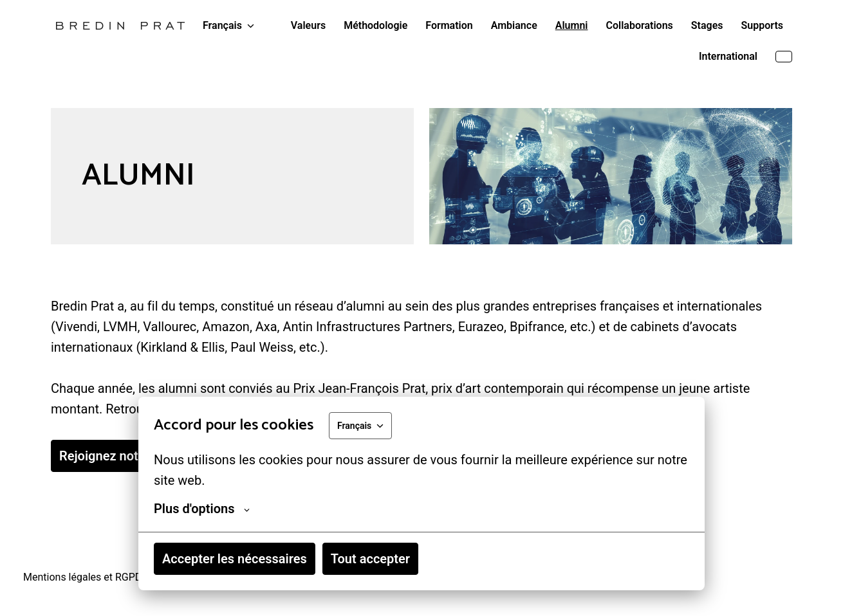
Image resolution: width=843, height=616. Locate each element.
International (728, 56)
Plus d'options (202, 509)
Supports (763, 25)
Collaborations (640, 25)
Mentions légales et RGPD (82, 577)
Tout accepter (370, 559)
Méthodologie (375, 25)
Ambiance (514, 25)
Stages (707, 25)
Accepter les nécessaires (235, 559)
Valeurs (308, 25)
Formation (449, 25)
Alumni (572, 25)
